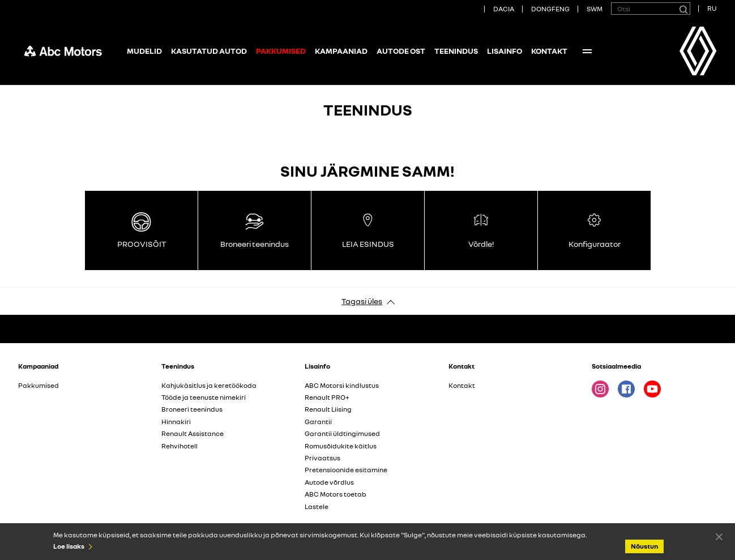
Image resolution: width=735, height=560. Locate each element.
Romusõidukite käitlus (341, 446)
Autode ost (401, 51)
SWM (595, 9)
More (587, 51)
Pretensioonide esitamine (346, 470)
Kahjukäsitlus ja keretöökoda (209, 385)
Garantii (318, 422)
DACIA (504, 9)
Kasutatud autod (209, 51)
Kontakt (549, 51)
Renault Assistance (193, 433)
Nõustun (719, 536)
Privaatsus (322, 458)
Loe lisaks (69, 546)
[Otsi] (683, 8)
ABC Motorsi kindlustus (342, 385)
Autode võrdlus (329, 482)
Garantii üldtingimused (342, 433)
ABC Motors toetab (336, 494)
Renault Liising (328, 409)
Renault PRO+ (327, 397)
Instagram (600, 389)
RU (712, 8)
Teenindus (456, 51)
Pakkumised (39, 385)
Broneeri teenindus (192, 409)
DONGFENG (550, 9)
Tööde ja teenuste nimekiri (204, 397)
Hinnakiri (176, 422)
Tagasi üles (362, 301)
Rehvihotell (180, 446)
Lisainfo (505, 51)
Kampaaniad (341, 51)
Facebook (626, 389)
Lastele (317, 506)
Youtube (652, 389)
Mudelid (144, 51)
